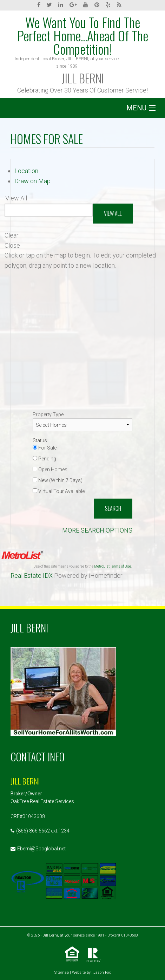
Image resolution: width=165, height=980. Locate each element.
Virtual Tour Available (59, 491)
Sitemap (62, 972)
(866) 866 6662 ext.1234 (43, 831)
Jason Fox (102, 972)
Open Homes (50, 470)
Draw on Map (32, 181)
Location (26, 171)
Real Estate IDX (32, 575)
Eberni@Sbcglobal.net (41, 849)
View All (113, 213)
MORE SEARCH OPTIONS (97, 530)
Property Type (48, 414)
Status (40, 440)
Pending (44, 459)
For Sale (45, 448)
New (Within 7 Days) (58, 480)
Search (113, 508)
